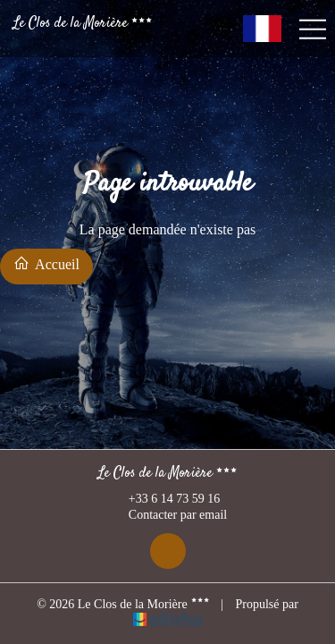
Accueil (46, 263)
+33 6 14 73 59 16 (164, 499)
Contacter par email (167, 516)
